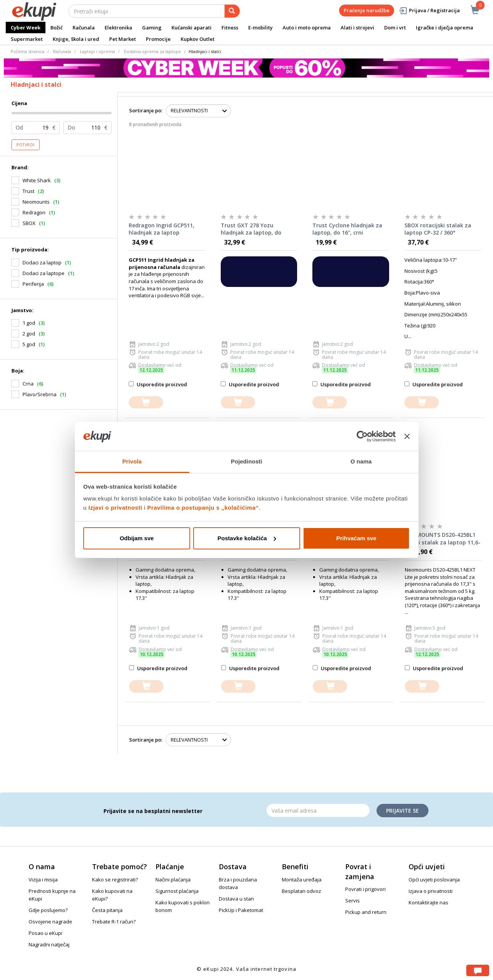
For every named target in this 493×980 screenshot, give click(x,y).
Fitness (230, 28)
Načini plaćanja (173, 880)
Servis (352, 901)
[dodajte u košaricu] (146, 403)
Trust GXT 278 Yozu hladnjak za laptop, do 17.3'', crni (251, 229)
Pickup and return (366, 912)
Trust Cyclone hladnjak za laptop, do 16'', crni (347, 229)
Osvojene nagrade (50, 922)
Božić (57, 28)
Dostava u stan (236, 899)
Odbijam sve (137, 538)
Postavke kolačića (247, 538)
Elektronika (118, 28)
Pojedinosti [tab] (247, 461)
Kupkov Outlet (198, 39)
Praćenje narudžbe (367, 10)
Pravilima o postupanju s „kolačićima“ (203, 508)
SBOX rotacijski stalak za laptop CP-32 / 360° (438, 229)
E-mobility (260, 28)
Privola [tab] (132, 461)
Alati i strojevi (357, 28)
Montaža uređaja (302, 880)
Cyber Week (26, 28)
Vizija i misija (43, 880)
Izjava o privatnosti (431, 891)
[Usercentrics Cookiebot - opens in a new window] (362, 436)
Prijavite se (402, 811)
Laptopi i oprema (97, 51)
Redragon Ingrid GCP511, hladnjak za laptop (162, 229)
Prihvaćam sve (356, 538)
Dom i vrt (395, 28)
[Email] (318, 810)
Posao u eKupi (45, 933)
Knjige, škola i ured (76, 39)
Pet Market (123, 39)
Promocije (158, 39)
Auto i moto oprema (307, 28)
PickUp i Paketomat (241, 910)
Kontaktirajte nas (428, 902)
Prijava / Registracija (429, 11)
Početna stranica (27, 51)
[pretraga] (232, 11)
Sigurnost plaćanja (177, 891)
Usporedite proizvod (158, 384)
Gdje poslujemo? (48, 910)
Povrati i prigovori (365, 889)
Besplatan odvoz (301, 891)
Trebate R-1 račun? (114, 922)
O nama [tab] (361, 461)
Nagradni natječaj (49, 944)
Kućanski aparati (192, 28)
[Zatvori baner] (407, 436)
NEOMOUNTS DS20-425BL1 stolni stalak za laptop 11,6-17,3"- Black (443, 539)
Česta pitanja (107, 910)
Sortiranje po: (146, 110)
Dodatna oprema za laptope (152, 51)
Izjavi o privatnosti (116, 508)
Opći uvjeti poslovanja (434, 880)
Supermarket (27, 39)
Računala (84, 28)
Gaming (152, 28)
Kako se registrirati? (115, 880)
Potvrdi (26, 145)
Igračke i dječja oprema (445, 28)
